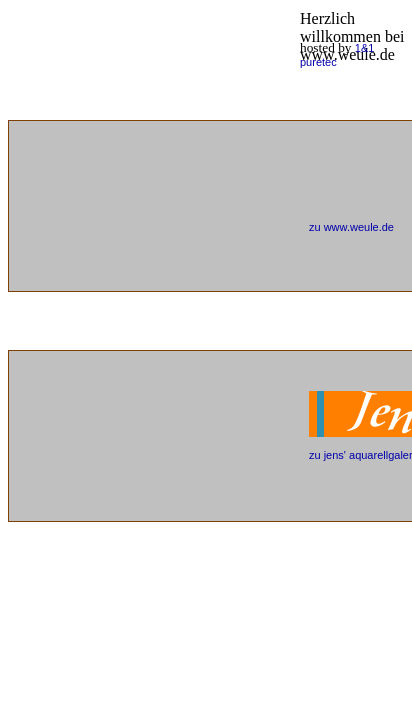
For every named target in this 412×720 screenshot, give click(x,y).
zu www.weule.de (351, 227)
